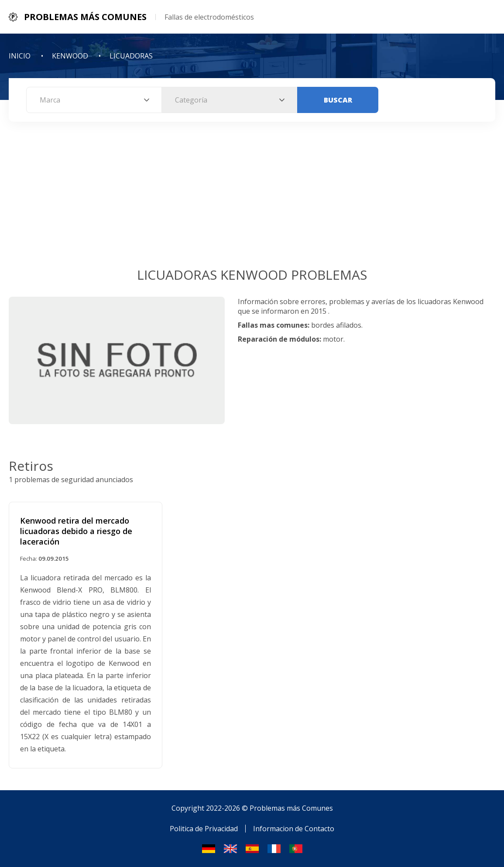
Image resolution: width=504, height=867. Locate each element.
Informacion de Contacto (294, 829)
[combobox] (94, 100)
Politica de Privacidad (204, 829)
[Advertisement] (252, 200)
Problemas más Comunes (291, 808)
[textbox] (94, 100)
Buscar (338, 100)
